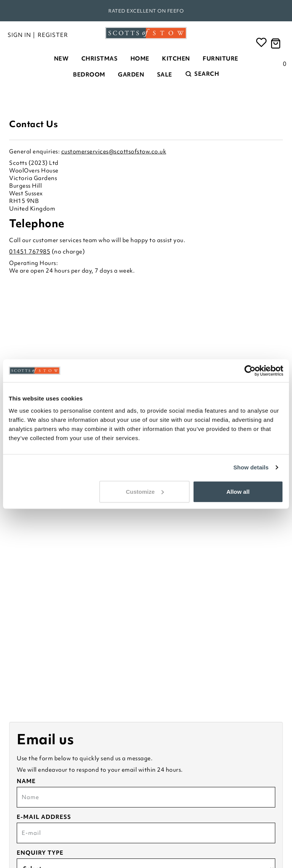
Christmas (100, 59)
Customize (145, 491)
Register (53, 35)
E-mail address (44, 817)
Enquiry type (40, 853)
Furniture (221, 59)
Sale (165, 75)
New (61, 59)
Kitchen (176, 59)
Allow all (238, 491)
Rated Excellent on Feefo (146, 11)
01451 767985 (30, 252)
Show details (251, 467)
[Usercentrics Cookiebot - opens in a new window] (250, 371)
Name (26, 781)
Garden (131, 75)
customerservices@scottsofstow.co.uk (114, 152)
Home (140, 59)
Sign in (19, 35)
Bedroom (89, 75)
